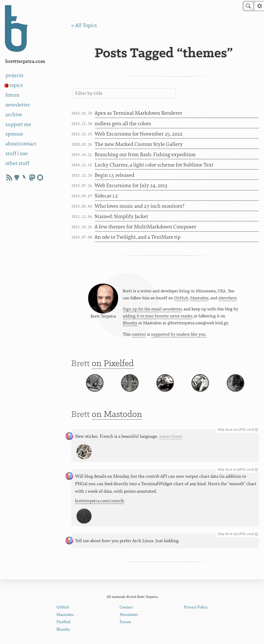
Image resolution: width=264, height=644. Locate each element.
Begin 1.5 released (114, 175)
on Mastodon (117, 425)
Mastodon (199, 299)
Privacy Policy (196, 607)
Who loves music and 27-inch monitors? (139, 206)
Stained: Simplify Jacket (121, 216)
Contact (126, 607)
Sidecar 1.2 (106, 196)
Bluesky (130, 324)
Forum (125, 622)
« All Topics (84, 25)
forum (13, 95)
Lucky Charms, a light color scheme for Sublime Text (154, 165)
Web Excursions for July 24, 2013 (131, 185)
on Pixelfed (113, 366)
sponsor (14, 134)
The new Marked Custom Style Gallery (139, 144)
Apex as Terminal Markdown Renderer (138, 113)
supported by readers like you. (179, 336)
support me (18, 124)
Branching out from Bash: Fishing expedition (145, 155)
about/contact (21, 144)
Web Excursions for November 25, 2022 (139, 134)
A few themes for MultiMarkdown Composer (145, 227)
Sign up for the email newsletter (152, 310)
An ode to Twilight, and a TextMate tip (138, 237)
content (139, 336)
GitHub (181, 299)
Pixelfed (63, 622)
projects (14, 75)
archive (14, 115)
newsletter (18, 105)
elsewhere (228, 299)
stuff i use (17, 154)
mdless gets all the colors (123, 124)
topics (16, 85)
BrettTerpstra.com (25, 61)
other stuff (17, 163)
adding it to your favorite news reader (157, 317)
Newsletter (129, 615)
